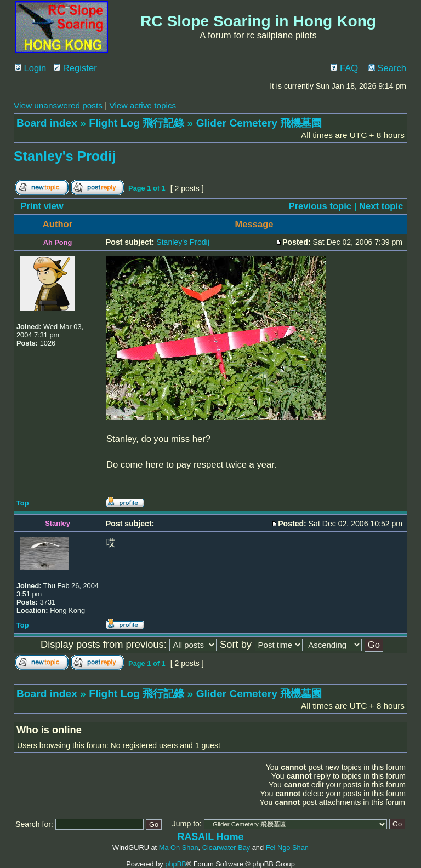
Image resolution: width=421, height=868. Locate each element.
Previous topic (320, 206)
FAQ (344, 68)
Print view (42, 206)
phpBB (175, 864)
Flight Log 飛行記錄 (136, 123)
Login (30, 68)
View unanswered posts (58, 105)
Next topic (381, 206)
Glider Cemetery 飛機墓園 (259, 123)
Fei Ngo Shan (287, 847)
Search (387, 68)
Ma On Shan (179, 847)
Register (75, 68)
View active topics (143, 105)
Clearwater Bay (226, 847)
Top (23, 503)
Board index (47, 123)
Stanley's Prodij (65, 156)
